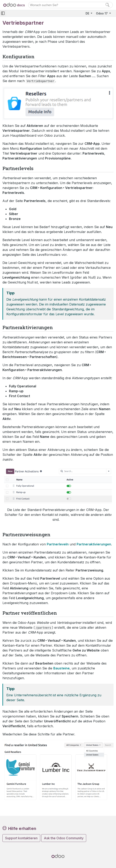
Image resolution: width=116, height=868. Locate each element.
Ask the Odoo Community (64, 838)
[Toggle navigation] (3, 13)
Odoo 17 (102, 13)
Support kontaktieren (21, 838)
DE (88, 13)
